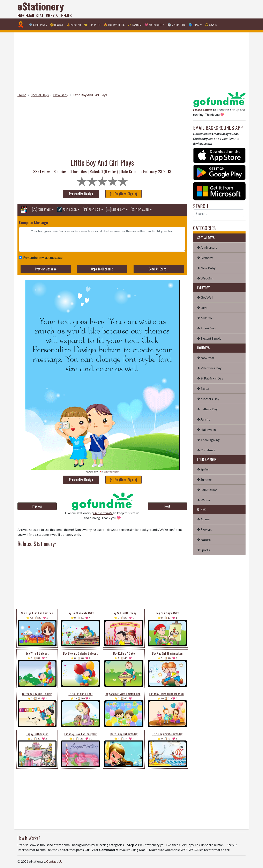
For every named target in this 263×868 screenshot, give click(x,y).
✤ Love (202, 308)
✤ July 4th (204, 419)
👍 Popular (74, 25)
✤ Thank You (206, 328)
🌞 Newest (57, 25)
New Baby (61, 95)
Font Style (42, 210)
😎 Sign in (211, 25)
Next (167, 506)
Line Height (116, 210)
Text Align (140, 210)
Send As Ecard (157, 269)
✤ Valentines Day (209, 368)
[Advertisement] (171, 9)
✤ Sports (204, 550)
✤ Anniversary (207, 247)
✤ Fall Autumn (207, 490)
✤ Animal (204, 519)
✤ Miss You (205, 318)
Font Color (67, 210)
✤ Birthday (205, 258)
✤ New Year (206, 358)
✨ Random (135, 25)
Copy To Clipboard (102, 269)
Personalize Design (81, 194)
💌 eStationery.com (109, 472)
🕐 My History (176, 25)
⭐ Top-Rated (92, 25)
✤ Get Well (205, 297)
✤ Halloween (206, 429)
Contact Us (54, 861)
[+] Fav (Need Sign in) (123, 194)
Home (22, 95)
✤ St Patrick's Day (210, 378)
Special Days (40, 95)
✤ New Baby (206, 268)
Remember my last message (42, 257)
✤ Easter (203, 388)
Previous (37, 506)
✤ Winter (204, 500)
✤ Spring (203, 469)
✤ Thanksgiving (208, 440)
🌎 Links (194, 25)
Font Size (92, 210)
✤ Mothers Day (208, 399)
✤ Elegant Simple (209, 338)
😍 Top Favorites (114, 25)
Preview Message (46, 269)
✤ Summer (205, 479)
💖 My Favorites (154, 25)
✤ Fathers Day (207, 409)
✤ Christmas (206, 450)
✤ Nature (204, 540)
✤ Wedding (205, 278)
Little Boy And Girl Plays (90, 95)
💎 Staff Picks (38, 25)
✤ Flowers (205, 529)
